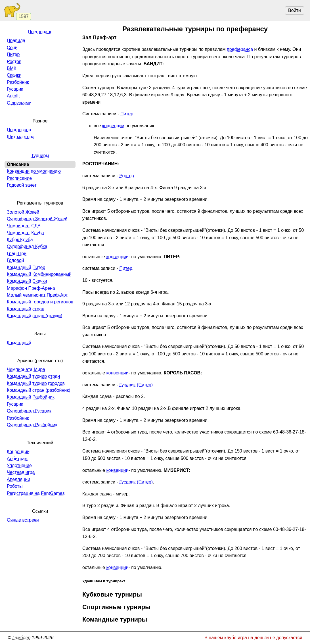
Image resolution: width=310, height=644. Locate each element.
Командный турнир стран (33, 376)
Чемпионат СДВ (24, 226)
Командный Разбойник (31, 397)
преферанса (240, 49)
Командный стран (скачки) (34, 316)
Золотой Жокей (23, 212)
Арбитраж (17, 459)
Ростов (126, 176)
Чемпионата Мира (26, 369)
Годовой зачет (22, 185)
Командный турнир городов (36, 383)
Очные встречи (23, 520)
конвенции (113, 126)
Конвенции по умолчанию (34, 171)
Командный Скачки (27, 281)
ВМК (11, 68)
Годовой (15, 260)
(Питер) (145, 385)
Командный (19, 343)
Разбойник (18, 82)
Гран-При (17, 254)
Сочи (12, 48)
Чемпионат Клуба (25, 233)
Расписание (19, 178)
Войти (295, 10)
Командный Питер (26, 267)
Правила (16, 40)
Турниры (40, 156)
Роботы (15, 486)
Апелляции (18, 479)
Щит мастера (21, 137)
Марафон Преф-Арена (31, 288)
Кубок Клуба (20, 240)
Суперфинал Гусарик (29, 411)
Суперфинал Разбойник (32, 425)
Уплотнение (19, 465)
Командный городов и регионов (40, 302)
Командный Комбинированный (39, 274)
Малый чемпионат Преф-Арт (37, 295)
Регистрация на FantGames (36, 493)
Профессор (19, 130)
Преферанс (40, 32)
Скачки (14, 75)
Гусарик (127, 385)
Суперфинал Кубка (27, 246)
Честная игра (21, 472)
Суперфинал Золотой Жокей (37, 219)
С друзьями (19, 103)
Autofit (13, 96)
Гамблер (22, 638)
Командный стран (26, 309)
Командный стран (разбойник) (39, 390)
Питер (127, 114)
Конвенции (18, 452)
